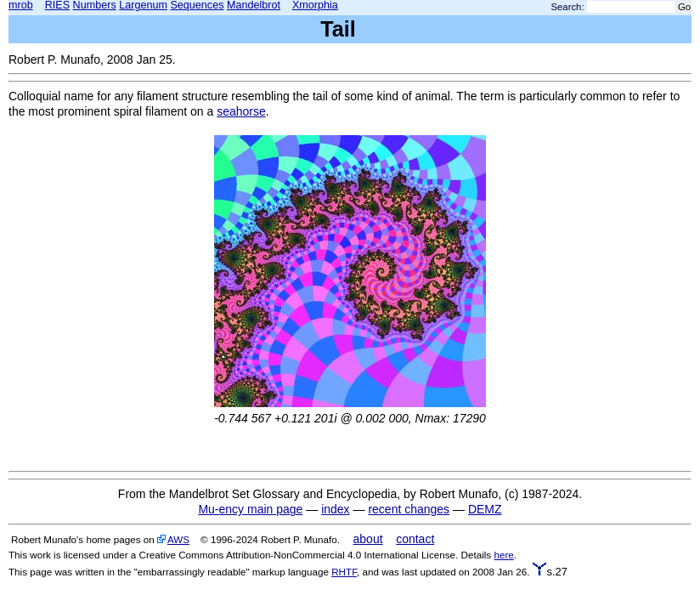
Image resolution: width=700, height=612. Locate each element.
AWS (178, 539)
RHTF (344, 572)
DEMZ (485, 509)
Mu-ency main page (250, 509)
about (368, 539)
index (335, 509)
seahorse (241, 111)
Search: (568, 7)
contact (415, 539)
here (503, 555)
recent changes (409, 509)
